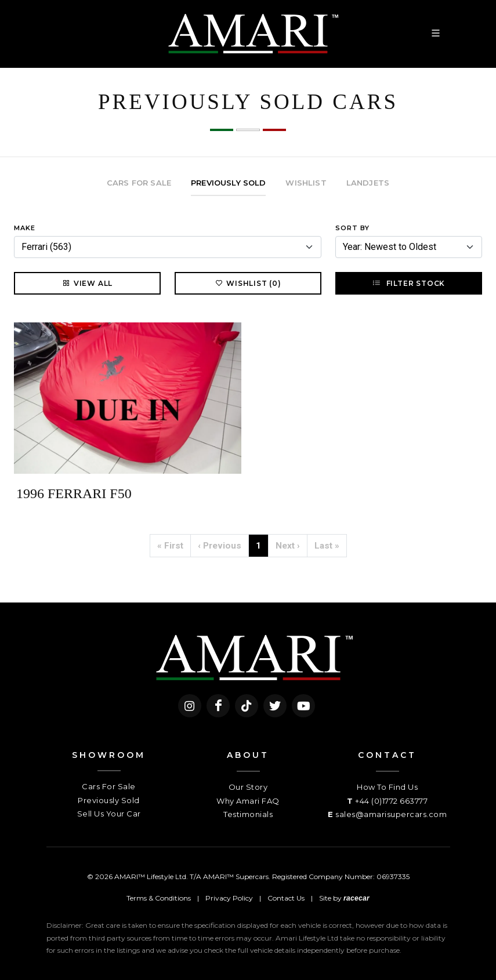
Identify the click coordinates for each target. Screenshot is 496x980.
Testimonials (248, 814)
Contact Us (286, 898)
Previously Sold (109, 800)
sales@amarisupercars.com (391, 814)
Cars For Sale (109, 786)
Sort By (352, 228)
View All (87, 283)
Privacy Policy (229, 898)
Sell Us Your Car (109, 814)
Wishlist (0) (248, 283)
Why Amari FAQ (248, 801)
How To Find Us (387, 787)
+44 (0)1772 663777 (391, 801)
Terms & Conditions (159, 898)
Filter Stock (409, 283)
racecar (356, 898)
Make (25, 228)
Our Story (248, 787)
